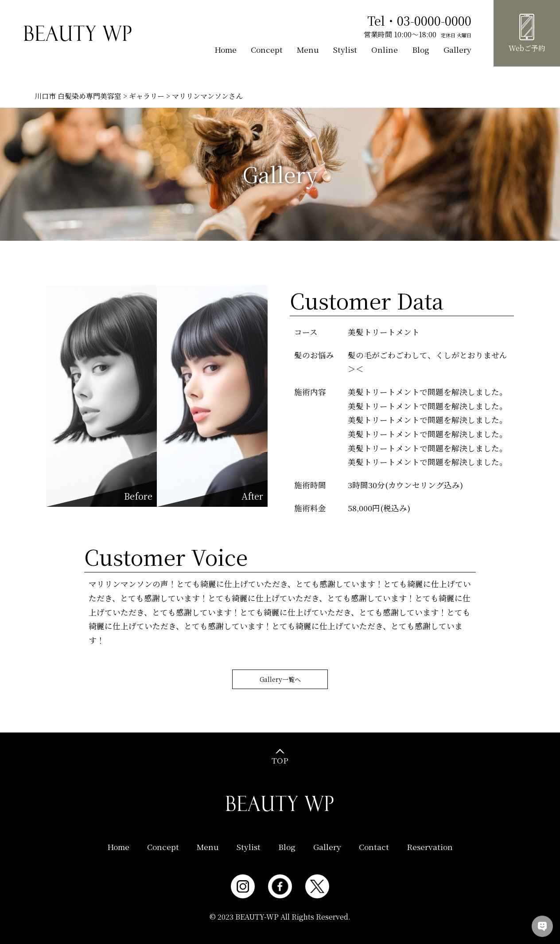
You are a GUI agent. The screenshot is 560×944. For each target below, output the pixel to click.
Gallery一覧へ (280, 681)
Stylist (345, 49)
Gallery (457, 49)
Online (385, 49)
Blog (421, 49)
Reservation (430, 847)
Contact (374, 847)
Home (226, 49)
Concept (267, 49)
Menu (308, 49)
